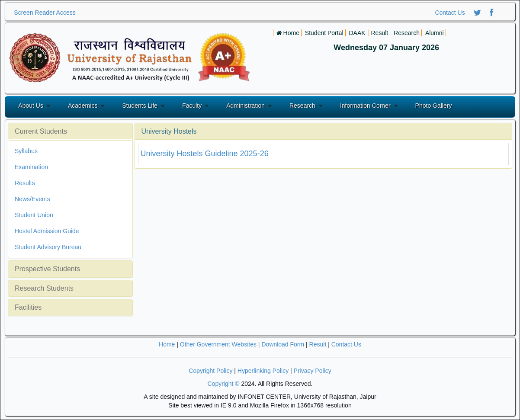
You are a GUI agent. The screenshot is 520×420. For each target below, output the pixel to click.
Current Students (41, 131)
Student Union (34, 215)
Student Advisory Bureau (48, 247)
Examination (31, 167)
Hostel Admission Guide (47, 231)
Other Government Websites (218, 344)
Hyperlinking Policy (263, 371)
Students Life (140, 106)
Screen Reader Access (45, 13)
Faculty (192, 106)
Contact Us (450, 13)
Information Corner (365, 106)
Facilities (28, 307)
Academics (83, 106)
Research (302, 106)
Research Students (44, 288)
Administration (246, 106)
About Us (31, 106)
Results (25, 183)
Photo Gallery (434, 106)
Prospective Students (47, 269)
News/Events (32, 199)
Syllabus (26, 151)
